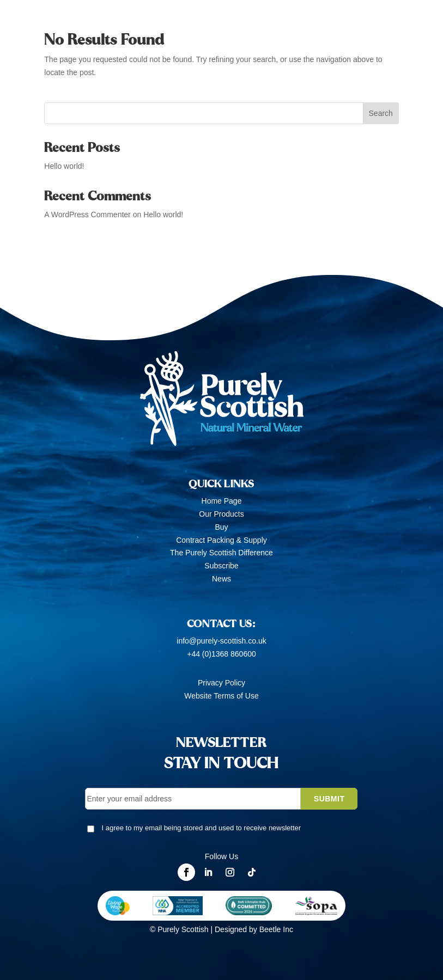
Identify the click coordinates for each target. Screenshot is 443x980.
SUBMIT (329, 799)
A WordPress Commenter (87, 215)
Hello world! (64, 166)
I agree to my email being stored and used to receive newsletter (201, 828)
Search (381, 113)
